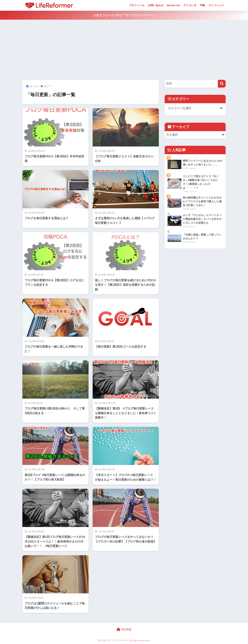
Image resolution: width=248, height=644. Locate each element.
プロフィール (137, 5)
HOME (124, 629)
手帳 (202, 5)
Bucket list (173, 5)
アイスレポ (190, 5)
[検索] (222, 84)
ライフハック (216, 5)
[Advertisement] (124, 50)
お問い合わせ (156, 5)
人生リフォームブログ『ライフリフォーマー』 (124, 15)
